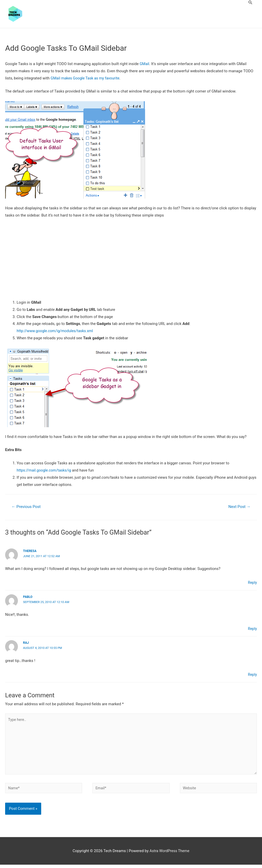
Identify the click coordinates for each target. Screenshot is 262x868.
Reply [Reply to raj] (252, 675)
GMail (145, 64)
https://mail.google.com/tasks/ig (45, 471)
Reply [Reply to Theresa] (252, 583)
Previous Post (27, 507)
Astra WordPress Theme (170, 854)
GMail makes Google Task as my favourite (86, 78)
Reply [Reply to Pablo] (252, 629)
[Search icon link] (250, 2)
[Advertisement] (131, 261)
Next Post (239, 507)
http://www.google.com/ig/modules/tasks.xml (56, 331)
